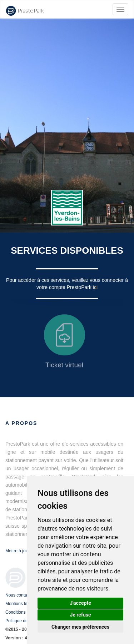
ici (95, 287)
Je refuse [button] (80, 615)
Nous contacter (20, 595)
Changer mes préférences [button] (80, 627)
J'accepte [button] (80, 603)
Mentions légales (21, 604)
